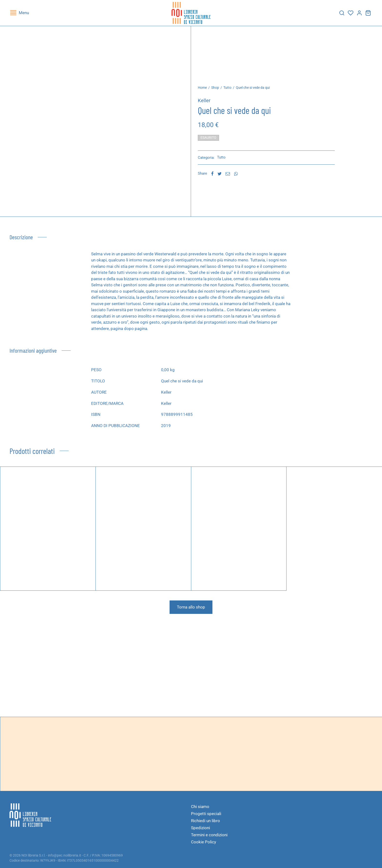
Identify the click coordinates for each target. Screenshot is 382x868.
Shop (219, 91)
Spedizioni (201, 828)
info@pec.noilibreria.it (65, 855)
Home (206, 91)
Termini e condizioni (209, 835)
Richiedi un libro (205, 821)
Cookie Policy (204, 842)
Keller (208, 104)
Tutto (232, 91)
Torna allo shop (191, 611)
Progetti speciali (206, 814)
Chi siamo (200, 807)
